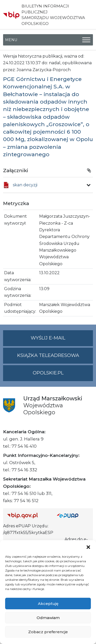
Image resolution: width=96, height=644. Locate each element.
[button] (88, 547)
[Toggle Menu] (86, 40)
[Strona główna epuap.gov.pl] (73, 515)
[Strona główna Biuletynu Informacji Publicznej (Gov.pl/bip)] (28, 515)
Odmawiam (48, 618)
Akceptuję (48, 604)
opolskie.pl (48, 373)
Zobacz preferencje (48, 632)
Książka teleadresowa (48, 355)
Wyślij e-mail (62, 340)
